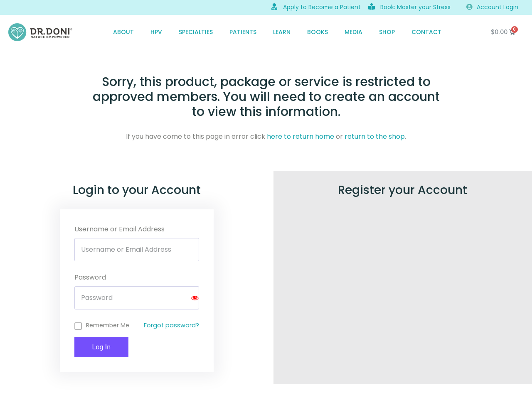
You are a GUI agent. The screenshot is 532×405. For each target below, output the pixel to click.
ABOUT (123, 32)
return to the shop (375, 136)
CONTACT (426, 32)
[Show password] (195, 298)
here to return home (300, 136)
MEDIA (353, 32)
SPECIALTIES (196, 32)
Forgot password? (171, 325)
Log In (101, 347)
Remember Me (108, 325)
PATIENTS (243, 32)
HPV (156, 32)
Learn (282, 32)
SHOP (387, 32)
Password (90, 277)
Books (318, 32)
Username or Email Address (119, 229)
